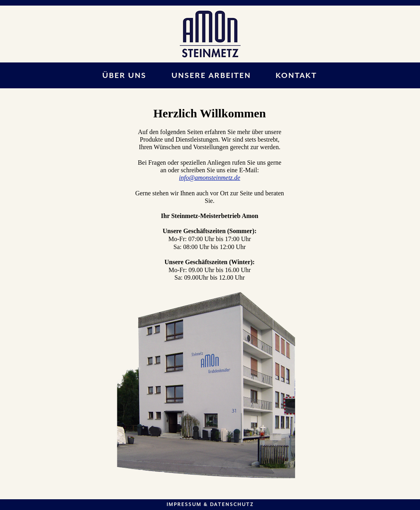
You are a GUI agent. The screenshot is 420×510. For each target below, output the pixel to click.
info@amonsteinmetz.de (210, 178)
